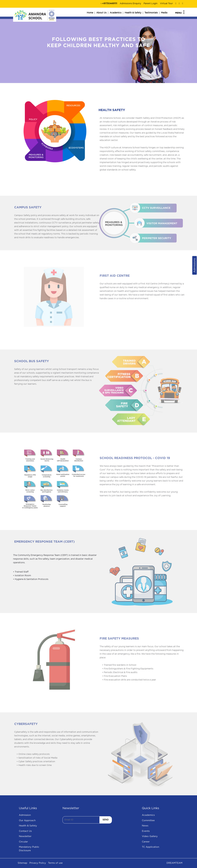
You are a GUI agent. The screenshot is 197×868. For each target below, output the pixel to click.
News (145, 826)
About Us (101, 13)
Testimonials (151, 13)
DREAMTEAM (174, 863)
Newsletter (25, 836)
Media (164, 13)
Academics (116, 13)
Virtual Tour (166, 4)
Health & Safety (133, 13)
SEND (106, 820)
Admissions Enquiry (130, 4)
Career (146, 842)
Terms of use (55, 863)
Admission (25, 815)
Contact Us (25, 831)
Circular (23, 842)
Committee (148, 820)
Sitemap (22, 863)
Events (146, 831)
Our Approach (27, 820)
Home (90, 13)
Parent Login (151, 4)
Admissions (194, 265)
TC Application (151, 847)
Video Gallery (150, 836)
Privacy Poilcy (38, 863)
